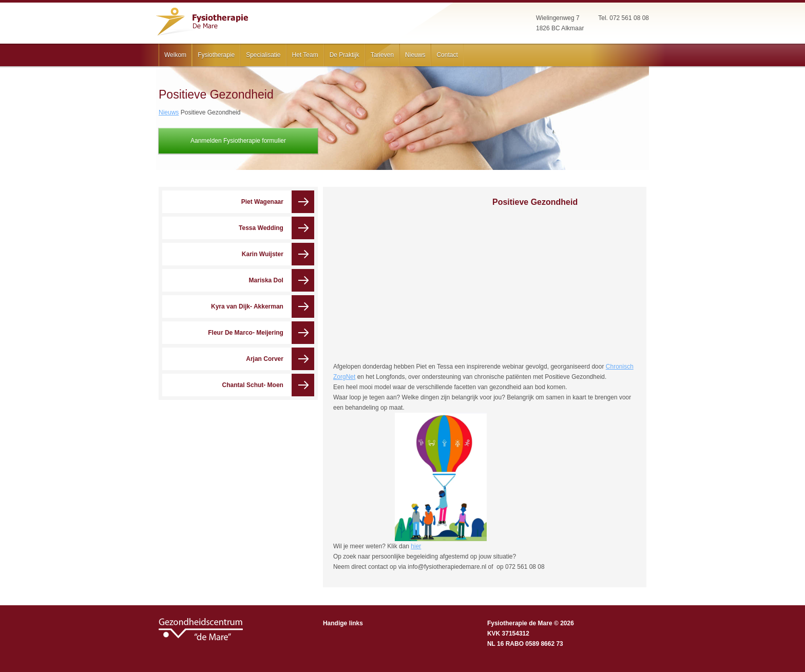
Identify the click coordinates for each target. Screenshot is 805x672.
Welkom (175, 55)
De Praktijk (344, 55)
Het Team (305, 55)
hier (416, 546)
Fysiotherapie (216, 55)
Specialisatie (263, 55)
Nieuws (415, 55)
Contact (447, 55)
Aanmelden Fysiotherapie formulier (238, 141)
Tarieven (382, 55)
